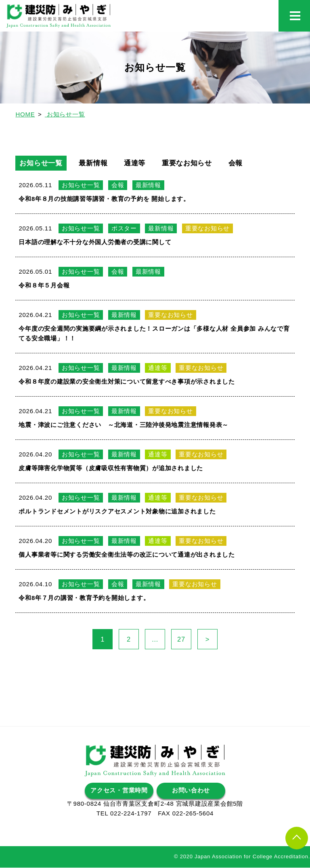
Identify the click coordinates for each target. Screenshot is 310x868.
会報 (248, 163)
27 (184, 640)
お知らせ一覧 (42, 163)
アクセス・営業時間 (119, 791)
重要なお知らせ (196, 163)
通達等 (141, 163)
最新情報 (97, 163)
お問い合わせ (191, 791)
